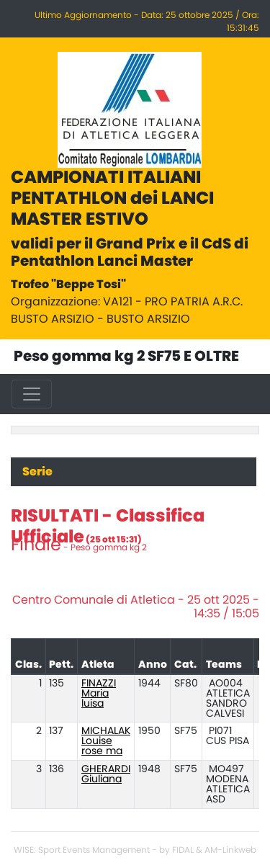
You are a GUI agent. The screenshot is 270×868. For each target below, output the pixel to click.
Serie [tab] (37, 472)
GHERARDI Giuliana (106, 774)
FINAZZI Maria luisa (99, 694)
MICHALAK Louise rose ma (106, 741)
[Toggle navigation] (32, 394)
